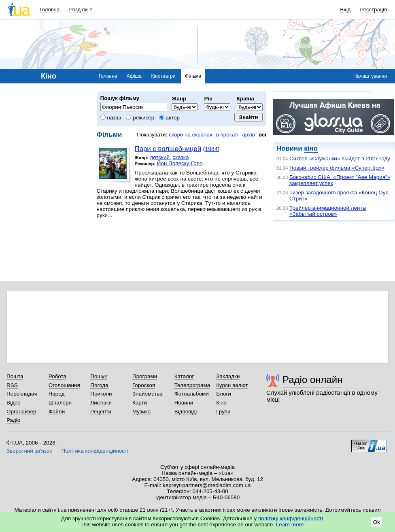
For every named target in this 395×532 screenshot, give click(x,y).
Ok (377, 522)
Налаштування (370, 76)
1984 (211, 149)
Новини (184, 403)
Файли (57, 412)
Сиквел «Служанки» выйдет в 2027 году (340, 159)
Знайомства (148, 394)
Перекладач (22, 394)
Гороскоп (144, 385)
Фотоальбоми (192, 394)
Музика (141, 412)
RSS (12, 385)
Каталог (184, 376)
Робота (57, 376)
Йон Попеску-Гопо (180, 163)
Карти (140, 403)
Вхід (346, 10)
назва (111, 118)
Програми (145, 376)
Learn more (290, 525)
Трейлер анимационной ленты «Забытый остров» (328, 211)
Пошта (15, 376)
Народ (57, 394)
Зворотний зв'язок (29, 451)
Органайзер (21, 412)
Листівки (101, 403)
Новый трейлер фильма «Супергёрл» (337, 168)
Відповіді (186, 412)
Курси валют (232, 385)
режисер (140, 118)
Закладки (228, 376)
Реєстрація (374, 10)
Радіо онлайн (313, 380)
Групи (223, 412)
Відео (14, 403)
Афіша (134, 76)
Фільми (193, 76)
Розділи (79, 10)
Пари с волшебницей (168, 149)
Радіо (13, 420)
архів (248, 135)
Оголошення (64, 385)
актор (169, 118)
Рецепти (101, 412)
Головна (50, 10)
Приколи (101, 394)
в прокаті (227, 135)
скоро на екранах (190, 135)
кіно (311, 148)
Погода (99, 385)
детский (159, 157)
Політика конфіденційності (95, 451)
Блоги (224, 394)
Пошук (99, 376)
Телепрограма (192, 385)
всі (262, 135)
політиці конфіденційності (291, 518)
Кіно (221, 403)
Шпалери (60, 403)
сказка (181, 157)
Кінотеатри (163, 76)
